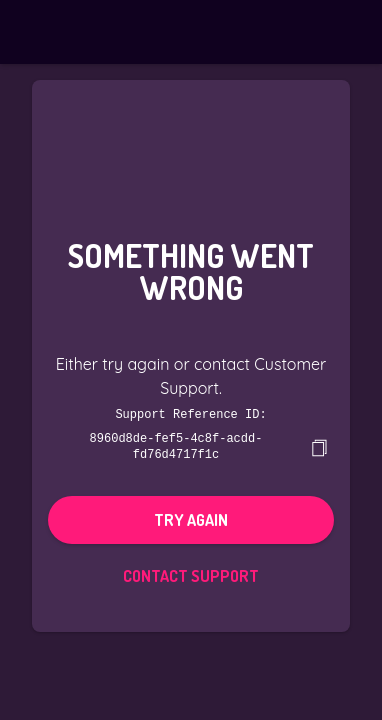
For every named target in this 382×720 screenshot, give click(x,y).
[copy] (319, 446)
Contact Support (191, 574)
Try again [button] (191, 518)
